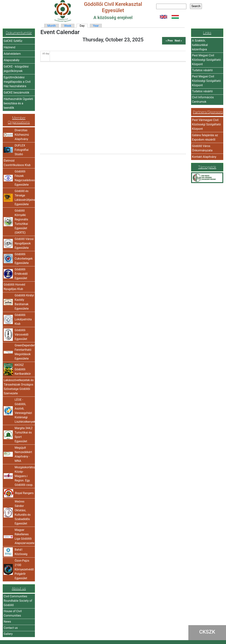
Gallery (8, 634)
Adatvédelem (12, 54)
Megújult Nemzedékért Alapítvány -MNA (23, 454)
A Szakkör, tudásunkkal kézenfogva (200, 45)
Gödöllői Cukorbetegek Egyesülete (24, 259)
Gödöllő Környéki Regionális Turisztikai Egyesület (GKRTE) (21, 222)
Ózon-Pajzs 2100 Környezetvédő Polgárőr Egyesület (24, 569)
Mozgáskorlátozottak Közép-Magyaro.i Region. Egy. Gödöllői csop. (24, 476)
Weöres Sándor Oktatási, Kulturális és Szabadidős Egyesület (23, 512)
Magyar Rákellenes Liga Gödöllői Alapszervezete (24, 536)
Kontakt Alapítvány (204, 157)
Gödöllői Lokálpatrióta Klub (23, 319)
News (7, 622)
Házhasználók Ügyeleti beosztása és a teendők (18, 103)
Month (52, 26)
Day (84, 26)
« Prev (169, 41)
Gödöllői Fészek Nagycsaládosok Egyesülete (24, 178)
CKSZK (207, 632)
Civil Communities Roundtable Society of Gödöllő (18, 601)
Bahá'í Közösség (21, 552)
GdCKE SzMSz (13, 41)
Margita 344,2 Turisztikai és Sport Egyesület (24, 435)
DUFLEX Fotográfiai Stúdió (22, 150)
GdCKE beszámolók (16, 93)
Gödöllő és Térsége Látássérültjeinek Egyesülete (24, 198)
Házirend (10, 47)
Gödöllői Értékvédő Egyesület (21, 274)
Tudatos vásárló (202, 70)
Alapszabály (12, 60)
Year (96, 26)
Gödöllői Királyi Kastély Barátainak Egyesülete (24, 302)
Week (68, 26)
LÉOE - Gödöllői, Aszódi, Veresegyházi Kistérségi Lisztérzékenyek (24, 411)
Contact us (11, 628)
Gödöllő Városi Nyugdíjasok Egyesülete (24, 243)
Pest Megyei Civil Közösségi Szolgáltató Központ (206, 60)
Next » (178, 41)
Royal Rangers (24, 493)
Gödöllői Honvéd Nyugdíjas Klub (14, 287)
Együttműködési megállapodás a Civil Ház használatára (17, 82)
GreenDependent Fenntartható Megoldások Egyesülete (24, 352)
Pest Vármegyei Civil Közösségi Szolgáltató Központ (206, 124)
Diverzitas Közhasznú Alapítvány (22, 135)
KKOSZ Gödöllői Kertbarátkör (23, 369)
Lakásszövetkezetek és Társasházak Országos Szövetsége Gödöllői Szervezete (19, 387)
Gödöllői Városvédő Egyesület (21, 335)
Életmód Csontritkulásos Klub (17, 163)
